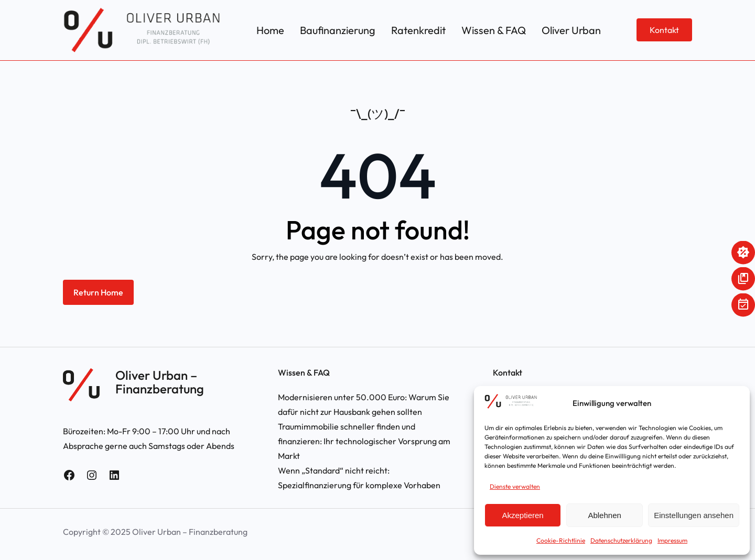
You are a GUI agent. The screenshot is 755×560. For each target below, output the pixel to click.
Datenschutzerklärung (621, 540)
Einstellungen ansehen (694, 515)
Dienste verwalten (515, 486)
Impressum (672, 540)
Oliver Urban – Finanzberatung (160, 382)
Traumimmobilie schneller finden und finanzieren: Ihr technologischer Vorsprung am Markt (364, 441)
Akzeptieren (522, 515)
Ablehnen (604, 515)
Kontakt (664, 30)
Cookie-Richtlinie (561, 540)
